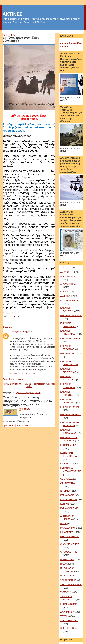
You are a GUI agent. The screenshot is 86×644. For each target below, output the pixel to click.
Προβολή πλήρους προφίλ (15, 425)
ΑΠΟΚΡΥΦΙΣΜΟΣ (69, 276)
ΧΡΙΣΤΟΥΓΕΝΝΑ (68, 628)
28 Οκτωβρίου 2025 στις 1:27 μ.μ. (23, 373)
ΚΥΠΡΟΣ (65, 504)
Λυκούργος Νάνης (19, 332)
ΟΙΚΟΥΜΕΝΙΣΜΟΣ (70, 544)
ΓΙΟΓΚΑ (64, 292)
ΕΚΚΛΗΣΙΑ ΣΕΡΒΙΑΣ (71, 415)
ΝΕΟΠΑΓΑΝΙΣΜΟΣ (70, 537)
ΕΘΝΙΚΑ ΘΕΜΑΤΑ (69, 300)
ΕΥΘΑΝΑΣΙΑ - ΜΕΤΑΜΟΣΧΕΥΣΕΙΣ (71, 471)
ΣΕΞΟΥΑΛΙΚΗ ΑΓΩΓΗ (71, 584)
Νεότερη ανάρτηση (12, 384)
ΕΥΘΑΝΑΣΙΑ (66, 464)
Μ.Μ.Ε (63, 523)
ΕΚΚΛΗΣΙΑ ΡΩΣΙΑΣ (70, 407)
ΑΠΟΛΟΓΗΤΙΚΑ (68, 284)
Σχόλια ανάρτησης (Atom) (28, 392)
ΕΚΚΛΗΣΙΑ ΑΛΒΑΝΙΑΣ (71, 316)
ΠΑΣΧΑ (64, 564)
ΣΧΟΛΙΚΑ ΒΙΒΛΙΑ (69, 604)
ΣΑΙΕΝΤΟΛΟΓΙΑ (68, 580)
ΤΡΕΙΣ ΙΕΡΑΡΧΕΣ (69, 620)
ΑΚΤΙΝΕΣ (12, 14)
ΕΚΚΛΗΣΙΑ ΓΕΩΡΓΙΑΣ (71, 338)
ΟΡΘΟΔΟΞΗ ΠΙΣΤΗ (70, 552)
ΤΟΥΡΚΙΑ (65, 616)
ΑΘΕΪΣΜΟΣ (66, 268)
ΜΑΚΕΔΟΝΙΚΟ (68, 528)
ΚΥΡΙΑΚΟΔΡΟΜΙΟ (69, 508)
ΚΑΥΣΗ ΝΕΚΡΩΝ (69, 500)
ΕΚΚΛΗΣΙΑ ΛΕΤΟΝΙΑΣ (71, 354)
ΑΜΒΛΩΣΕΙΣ (67, 272)
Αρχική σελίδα (28, 385)
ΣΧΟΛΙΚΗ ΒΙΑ (67, 612)
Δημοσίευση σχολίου (13, 379)
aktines (26, 409)
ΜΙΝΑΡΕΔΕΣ (67, 532)
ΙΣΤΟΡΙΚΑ (14, 316)
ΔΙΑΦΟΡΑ (65, 296)
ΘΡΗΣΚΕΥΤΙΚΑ (68, 483)
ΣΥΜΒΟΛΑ (66, 592)
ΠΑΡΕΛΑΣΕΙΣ (67, 559)
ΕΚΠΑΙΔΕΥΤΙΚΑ (68, 445)
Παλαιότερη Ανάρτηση (45, 384)
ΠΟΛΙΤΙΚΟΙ (66, 576)
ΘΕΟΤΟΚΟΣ (66, 479)
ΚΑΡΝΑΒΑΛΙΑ (67, 495)
